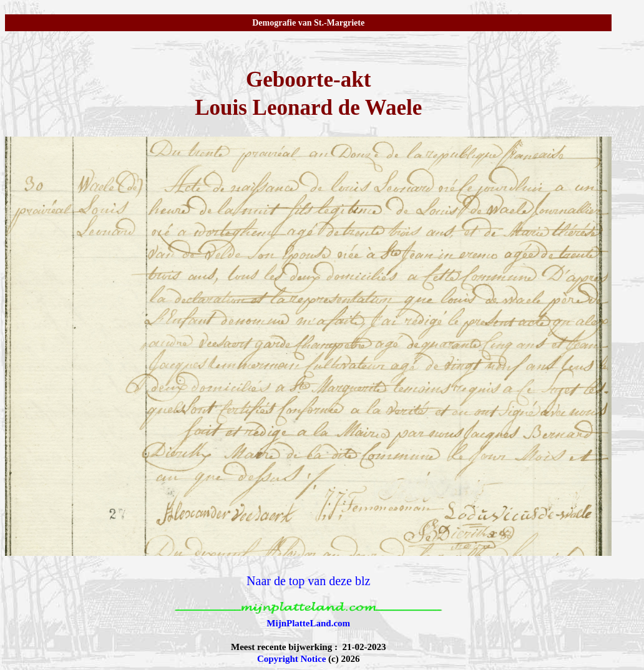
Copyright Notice (291, 659)
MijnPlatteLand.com (308, 623)
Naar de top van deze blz (308, 581)
